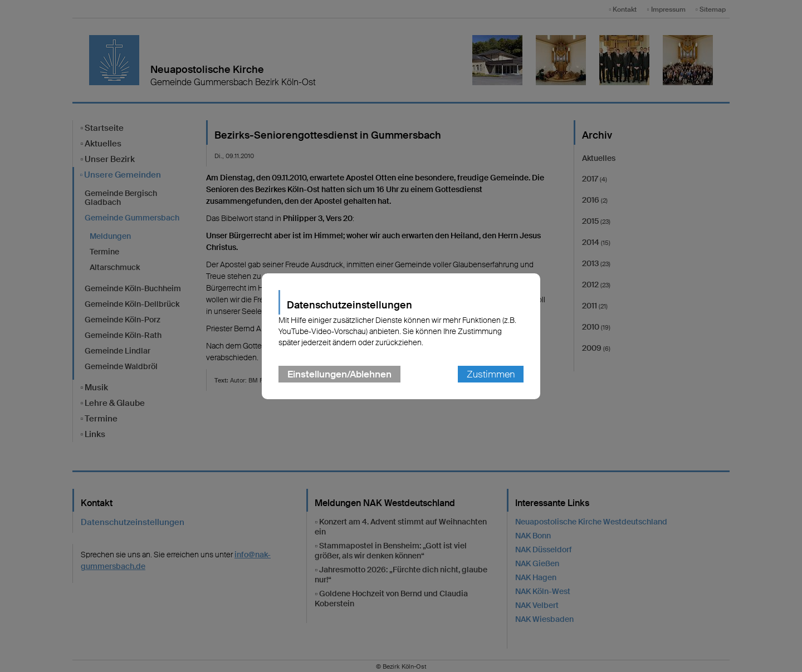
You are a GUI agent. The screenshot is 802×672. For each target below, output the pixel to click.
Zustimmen (491, 374)
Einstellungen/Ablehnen (339, 374)
